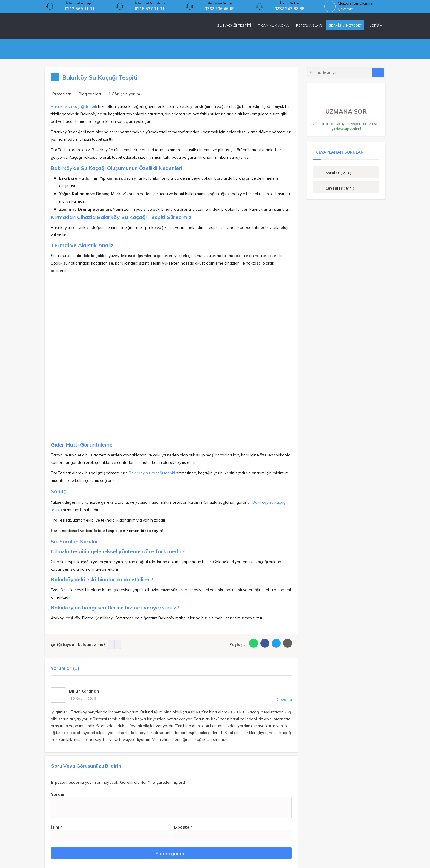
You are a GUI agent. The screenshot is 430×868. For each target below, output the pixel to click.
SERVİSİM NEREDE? (345, 25)
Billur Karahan (84, 691)
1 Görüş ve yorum (124, 94)
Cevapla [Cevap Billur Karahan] (284, 699)
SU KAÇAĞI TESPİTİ (234, 25)
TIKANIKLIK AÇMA (273, 25)
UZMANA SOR (346, 109)
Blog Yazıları (90, 94)
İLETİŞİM (376, 25)
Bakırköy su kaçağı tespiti (74, 106)
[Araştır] (378, 73)
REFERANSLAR (309, 25)
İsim (57, 827)
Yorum (58, 794)
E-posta (183, 827)
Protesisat (62, 94)
